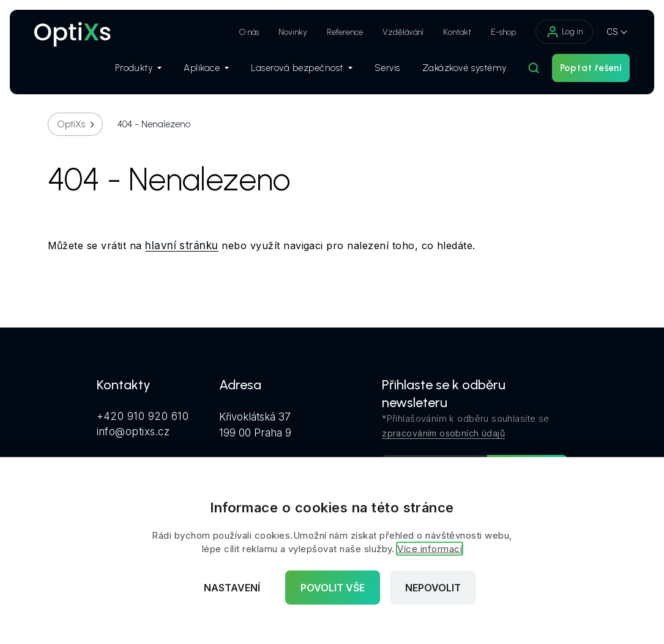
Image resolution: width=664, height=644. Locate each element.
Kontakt (457, 32)
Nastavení (232, 588)
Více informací (430, 549)
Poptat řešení (591, 68)
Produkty (138, 68)
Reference (345, 32)
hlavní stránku (182, 245)
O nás (249, 32)
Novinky (293, 32)
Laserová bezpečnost (302, 68)
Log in (564, 32)
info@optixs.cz (133, 432)
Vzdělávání (403, 32)
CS (612, 32)
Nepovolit (433, 588)
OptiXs (71, 124)
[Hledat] (534, 68)
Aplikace (206, 68)
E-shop (503, 32)
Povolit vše (333, 588)
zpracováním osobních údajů (443, 433)
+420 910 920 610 (143, 416)
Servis (387, 68)
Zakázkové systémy (464, 68)
